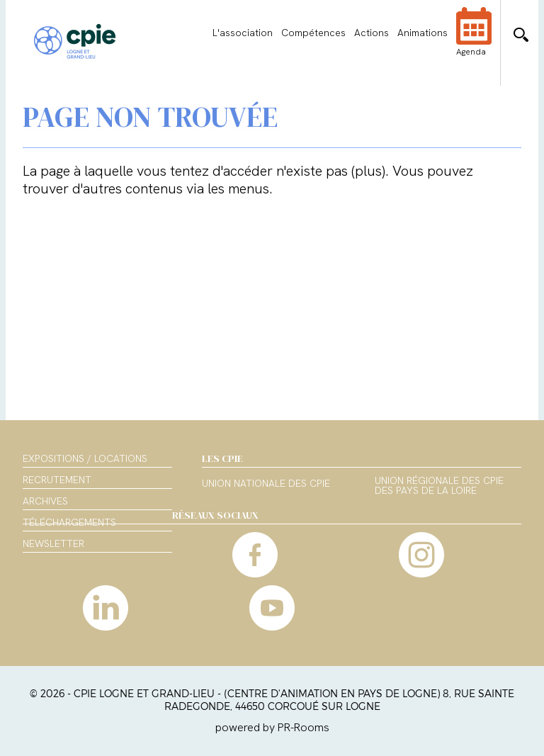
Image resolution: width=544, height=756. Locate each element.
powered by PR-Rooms (272, 727)
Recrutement (57, 480)
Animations (423, 33)
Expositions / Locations (85, 458)
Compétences (313, 33)
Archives (45, 501)
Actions (372, 33)
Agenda (474, 41)
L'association (243, 33)
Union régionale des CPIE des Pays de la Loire (439, 486)
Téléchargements (69, 522)
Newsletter (53, 543)
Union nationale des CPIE (266, 484)
